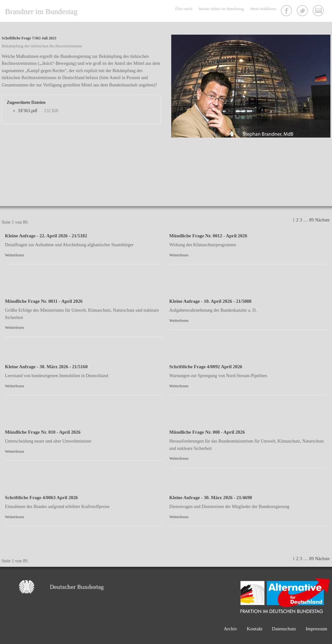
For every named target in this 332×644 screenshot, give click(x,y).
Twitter (303, 11)
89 (311, 220)
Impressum (316, 629)
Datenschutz (284, 629)
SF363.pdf (28, 111)
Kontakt (319, 11)
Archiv (230, 629)
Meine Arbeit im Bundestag (221, 9)
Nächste (322, 220)
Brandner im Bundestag (41, 11)
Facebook (287, 11)
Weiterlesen (15, 255)
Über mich (184, 9)
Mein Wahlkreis (263, 9)
